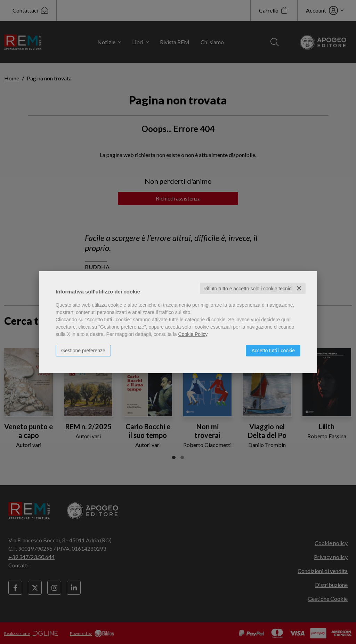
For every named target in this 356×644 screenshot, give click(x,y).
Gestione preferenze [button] (83, 350)
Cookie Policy (193, 334)
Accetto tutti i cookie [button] (273, 350)
